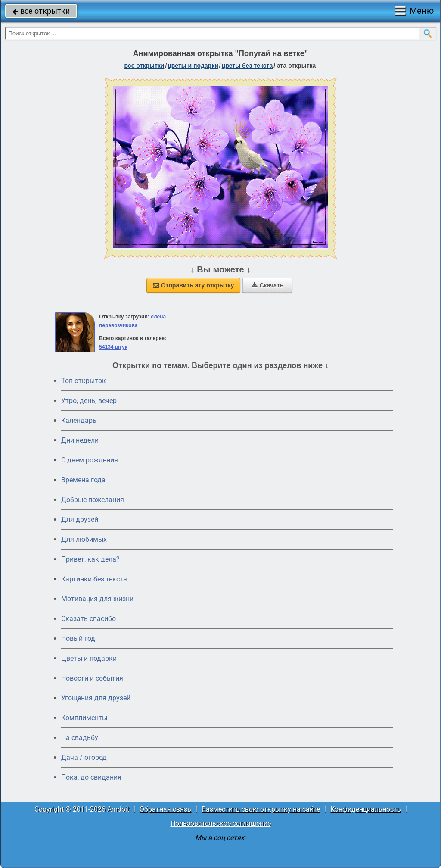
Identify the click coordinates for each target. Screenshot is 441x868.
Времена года (83, 480)
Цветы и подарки (89, 658)
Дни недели (80, 440)
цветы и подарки (193, 66)
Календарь (79, 420)
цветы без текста (247, 66)
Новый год (78, 639)
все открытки (41, 11)
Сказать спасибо (89, 619)
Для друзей (80, 520)
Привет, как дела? (90, 559)
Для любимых (84, 539)
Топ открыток (84, 381)
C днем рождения (90, 460)
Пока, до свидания (91, 777)
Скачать (267, 285)
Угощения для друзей (96, 698)
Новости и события (92, 678)
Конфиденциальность (366, 809)
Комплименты (84, 718)
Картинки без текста (94, 579)
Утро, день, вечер (89, 401)
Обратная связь (165, 809)
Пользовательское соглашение (221, 823)
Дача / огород (84, 757)
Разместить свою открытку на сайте (261, 809)
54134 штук (113, 347)
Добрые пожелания (93, 500)
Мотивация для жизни (97, 599)
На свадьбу (80, 738)
